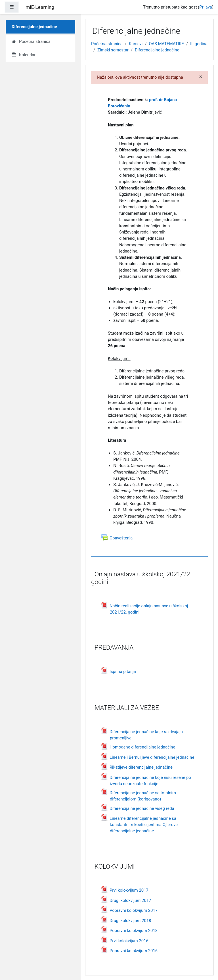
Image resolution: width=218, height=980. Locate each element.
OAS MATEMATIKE (166, 44)
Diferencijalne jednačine (157, 50)
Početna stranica (107, 44)
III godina (199, 44)
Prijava (206, 7)
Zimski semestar (113, 50)
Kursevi (136, 44)
